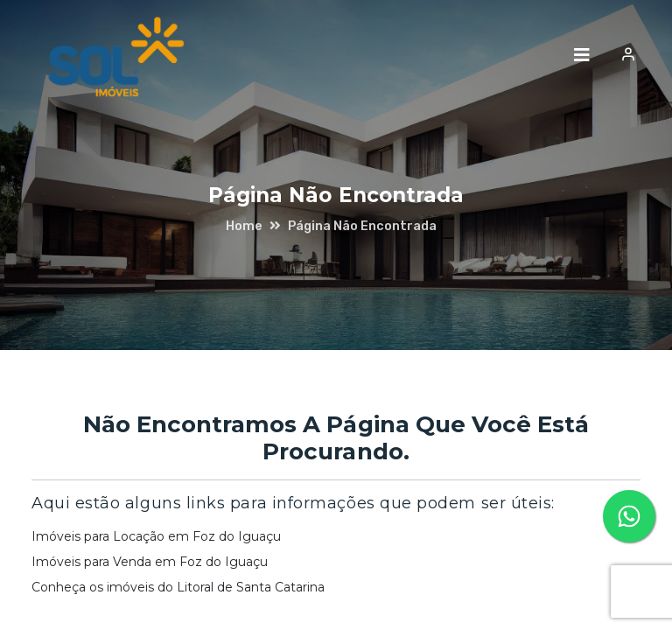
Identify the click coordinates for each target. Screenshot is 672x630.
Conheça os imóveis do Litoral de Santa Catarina (178, 587)
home (244, 226)
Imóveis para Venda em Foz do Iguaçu (150, 562)
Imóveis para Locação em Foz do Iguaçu (156, 536)
